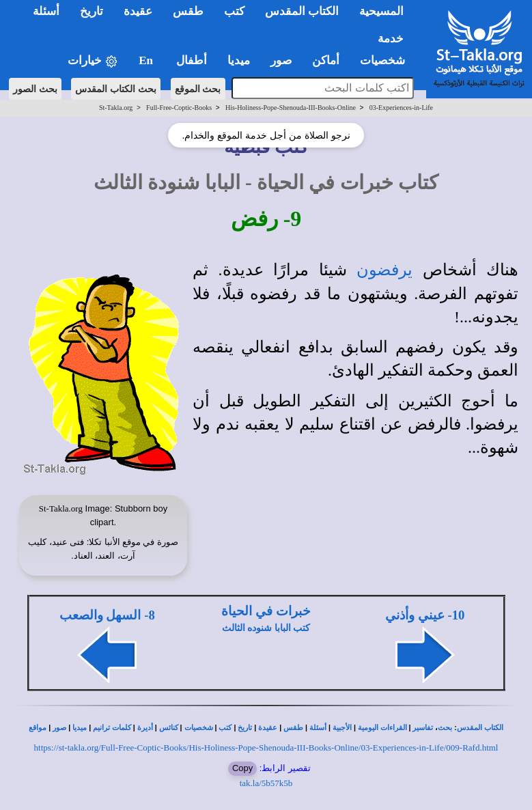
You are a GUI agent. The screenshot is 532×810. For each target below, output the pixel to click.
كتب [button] (234, 11)
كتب (225, 728)
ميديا (80, 728)
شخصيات (199, 728)
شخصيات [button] (387, 60)
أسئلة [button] (46, 11)
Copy (242, 768)
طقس (293, 728)
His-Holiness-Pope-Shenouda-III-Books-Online (291, 108)
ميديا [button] (239, 60)
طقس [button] (188, 11)
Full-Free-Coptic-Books (179, 108)
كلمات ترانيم (112, 728)
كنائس (169, 728)
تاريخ (245, 728)
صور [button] (281, 60)
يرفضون (384, 270)
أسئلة (318, 728)
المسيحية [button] (381, 11)
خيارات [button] (93, 61)
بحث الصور (35, 89)
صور (59, 728)
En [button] (147, 60)
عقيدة (268, 728)
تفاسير (423, 728)
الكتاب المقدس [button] (302, 11)
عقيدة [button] (138, 11)
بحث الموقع (198, 89)
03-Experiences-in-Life (401, 108)
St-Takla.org (116, 108)
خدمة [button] (391, 39)
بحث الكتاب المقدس (116, 89)
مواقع (38, 728)
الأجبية (342, 728)
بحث (445, 728)
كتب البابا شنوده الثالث (266, 628)
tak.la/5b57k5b (266, 783)
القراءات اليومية (382, 728)
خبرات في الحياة (266, 611)
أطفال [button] (192, 60)
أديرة (145, 728)
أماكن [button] (326, 60)
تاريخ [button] (92, 11)
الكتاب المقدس (480, 728)
